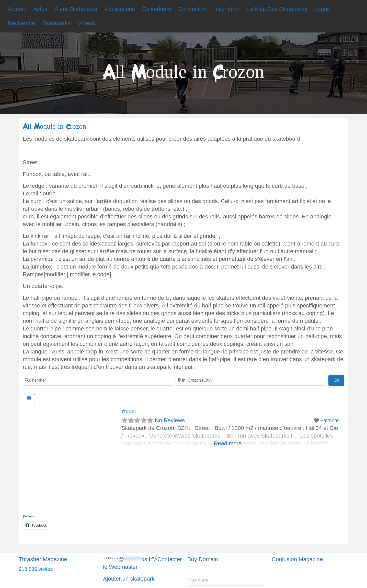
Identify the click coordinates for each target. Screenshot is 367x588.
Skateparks (56, 23)
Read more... (230, 443)
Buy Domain (203, 559)
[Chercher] (98, 380)
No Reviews (170, 420)
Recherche (21, 23)
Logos (322, 9)
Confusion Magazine (297, 559)
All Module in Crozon (54, 126)
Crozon (129, 411)
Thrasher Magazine (43, 559)
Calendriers (157, 9)
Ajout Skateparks (76, 9)
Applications (120, 9)
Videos (86, 23)
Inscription (227, 9)
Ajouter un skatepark (129, 579)
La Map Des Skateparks (277, 9)
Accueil (17, 9)
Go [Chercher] (339, 380)
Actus (40, 9)
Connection (193, 9)
